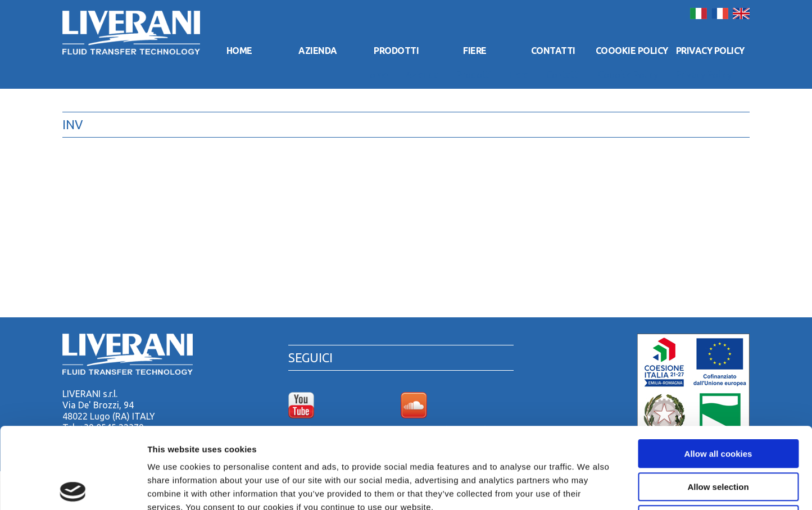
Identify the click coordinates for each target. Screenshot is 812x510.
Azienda (318, 51)
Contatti (553, 51)
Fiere (475, 51)
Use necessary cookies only (718, 438)
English (741, 13)
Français (720, 13)
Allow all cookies (718, 373)
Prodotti (396, 51)
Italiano (698, 13)
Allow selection (718, 406)
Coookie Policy (632, 51)
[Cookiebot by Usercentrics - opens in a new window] (73, 488)
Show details (590, 488)
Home (239, 51)
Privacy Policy (710, 51)
